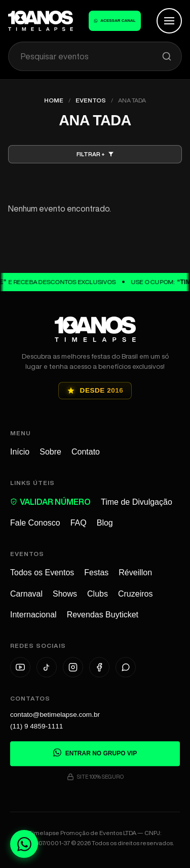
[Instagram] (73, 669)
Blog (105, 523)
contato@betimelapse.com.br (55, 716)
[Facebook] (99, 669)
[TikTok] (47, 669)
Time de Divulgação (137, 502)
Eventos (91, 100)
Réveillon (135, 574)
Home (54, 100)
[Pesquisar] (167, 56)
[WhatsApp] (126, 669)
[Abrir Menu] (169, 21)
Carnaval (26, 594)
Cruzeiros (135, 594)
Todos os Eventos (42, 574)
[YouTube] (20, 669)
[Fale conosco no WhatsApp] (24, 844)
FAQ (79, 523)
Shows (65, 594)
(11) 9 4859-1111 (36, 727)
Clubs (98, 594)
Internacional (33, 615)
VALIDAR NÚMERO (50, 502)
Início (20, 452)
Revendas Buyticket (103, 615)
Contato (86, 452)
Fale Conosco (35, 523)
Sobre (50, 452)
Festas (96, 574)
